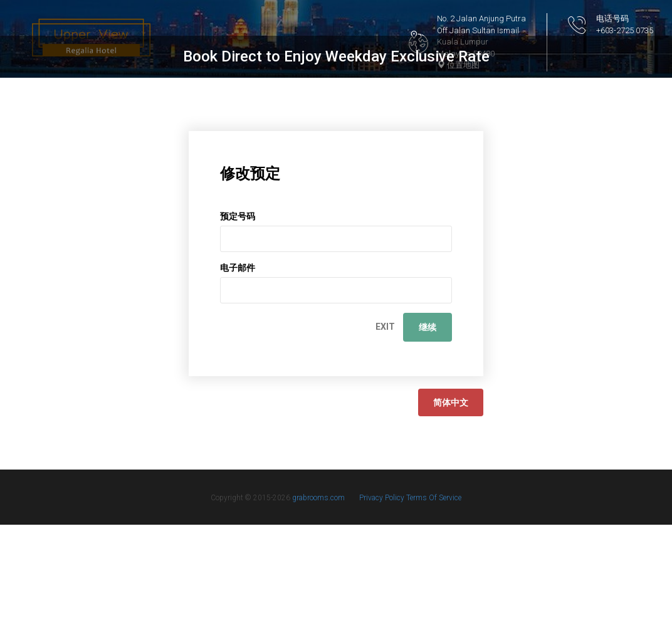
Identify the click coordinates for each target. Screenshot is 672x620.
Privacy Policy (383, 593)
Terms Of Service (434, 593)
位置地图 (458, 65)
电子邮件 (238, 363)
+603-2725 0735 (625, 30)
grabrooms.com (318, 593)
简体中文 (451, 498)
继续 (428, 423)
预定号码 (238, 312)
